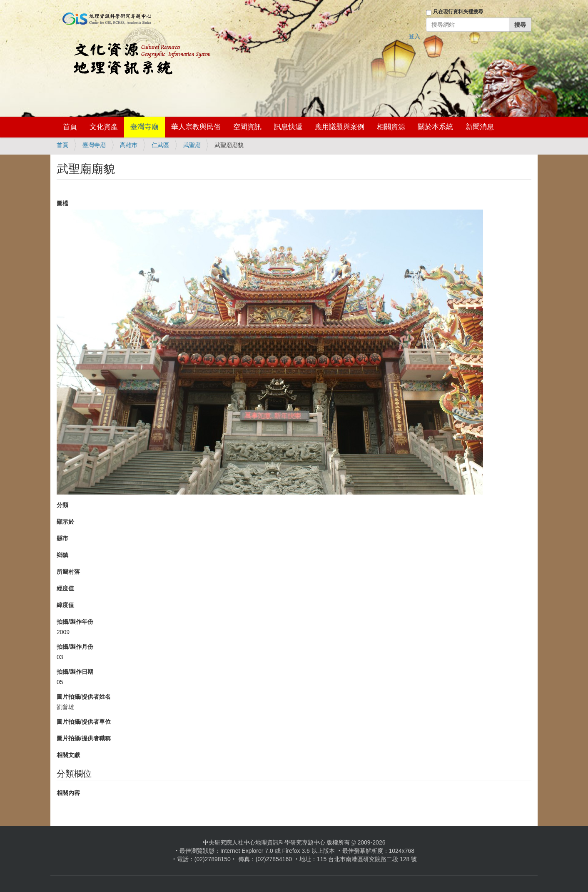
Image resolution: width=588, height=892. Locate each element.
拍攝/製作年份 (75, 622)
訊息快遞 (288, 127)
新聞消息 (480, 127)
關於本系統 (435, 127)
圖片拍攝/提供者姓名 (84, 697)
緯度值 (65, 605)
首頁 (70, 127)
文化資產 (104, 127)
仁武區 (160, 145)
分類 (62, 505)
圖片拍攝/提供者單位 (84, 722)
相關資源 (391, 127)
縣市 (62, 538)
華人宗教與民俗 (196, 127)
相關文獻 (68, 755)
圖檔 (62, 203)
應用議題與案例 (340, 127)
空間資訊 (247, 127)
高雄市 (129, 145)
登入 (414, 36)
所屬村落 (68, 572)
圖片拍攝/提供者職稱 (84, 738)
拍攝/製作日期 (75, 672)
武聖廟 (192, 145)
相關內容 (68, 793)
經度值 (65, 588)
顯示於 (65, 522)
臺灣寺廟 (145, 127)
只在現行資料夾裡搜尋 (458, 12)
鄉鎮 (62, 555)
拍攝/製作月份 (75, 647)
